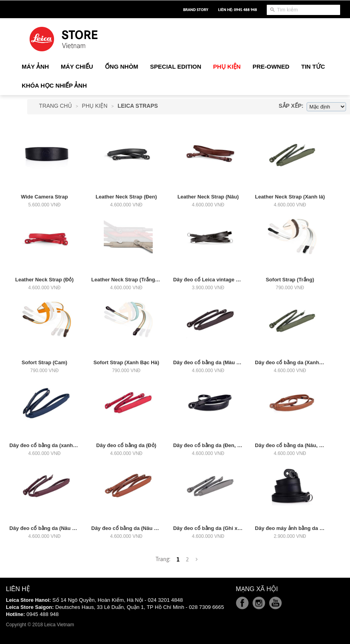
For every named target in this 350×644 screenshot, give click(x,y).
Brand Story (196, 10)
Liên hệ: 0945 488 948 (238, 10)
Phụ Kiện (95, 106)
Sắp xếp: (291, 106)
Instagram (259, 603)
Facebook (242, 603)
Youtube (275, 603)
